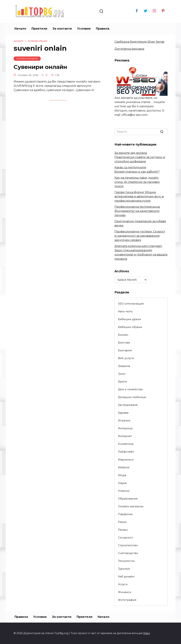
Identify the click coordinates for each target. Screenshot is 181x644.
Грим (122, 374)
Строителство (128, 545)
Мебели (124, 467)
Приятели (39, 29)
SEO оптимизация (131, 304)
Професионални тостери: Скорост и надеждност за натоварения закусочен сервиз (140, 236)
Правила (103, 29)
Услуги (123, 584)
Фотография (127, 600)
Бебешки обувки (130, 327)
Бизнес (123, 335)
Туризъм (124, 569)
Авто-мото (125, 311)
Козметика (126, 444)
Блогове (124, 343)
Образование (128, 499)
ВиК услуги (126, 358)
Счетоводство (128, 553)
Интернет (125, 436)
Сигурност (126, 537)
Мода (122, 475)
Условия (84, 29)
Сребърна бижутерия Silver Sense (139, 42)
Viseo (147, 633)
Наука (122, 483)
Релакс (123, 530)
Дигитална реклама (129, 49)
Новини (124, 491)
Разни (122, 522)
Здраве (123, 413)
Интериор (125, 428)
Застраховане (128, 405)
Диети (123, 381)
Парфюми (125, 514)
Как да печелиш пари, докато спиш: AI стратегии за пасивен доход (137, 182)
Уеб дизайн (126, 576)
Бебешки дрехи (130, 319)
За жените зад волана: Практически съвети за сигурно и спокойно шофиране (140, 157)
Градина (124, 366)
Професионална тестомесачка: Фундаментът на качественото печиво (137, 211)
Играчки (124, 420)
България (125, 350)
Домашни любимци (132, 397)
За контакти (62, 29)
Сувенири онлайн (40, 67)
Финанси (125, 592)
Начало (20, 29)
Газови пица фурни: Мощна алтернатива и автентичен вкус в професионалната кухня (139, 196)
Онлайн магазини (131, 506)
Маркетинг (126, 460)
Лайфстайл (126, 452)
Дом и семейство (130, 389)
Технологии (126, 561)
